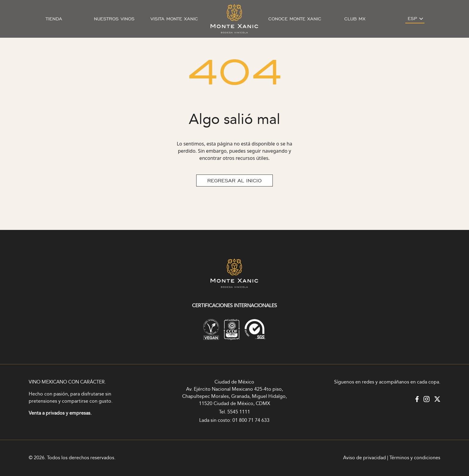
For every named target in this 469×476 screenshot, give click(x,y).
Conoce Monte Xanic (295, 19)
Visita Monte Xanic (174, 19)
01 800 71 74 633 (251, 420)
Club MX (355, 19)
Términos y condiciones (415, 458)
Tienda (54, 19)
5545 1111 (239, 412)
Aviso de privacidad (364, 458)
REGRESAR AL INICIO (234, 181)
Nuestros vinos (114, 19)
